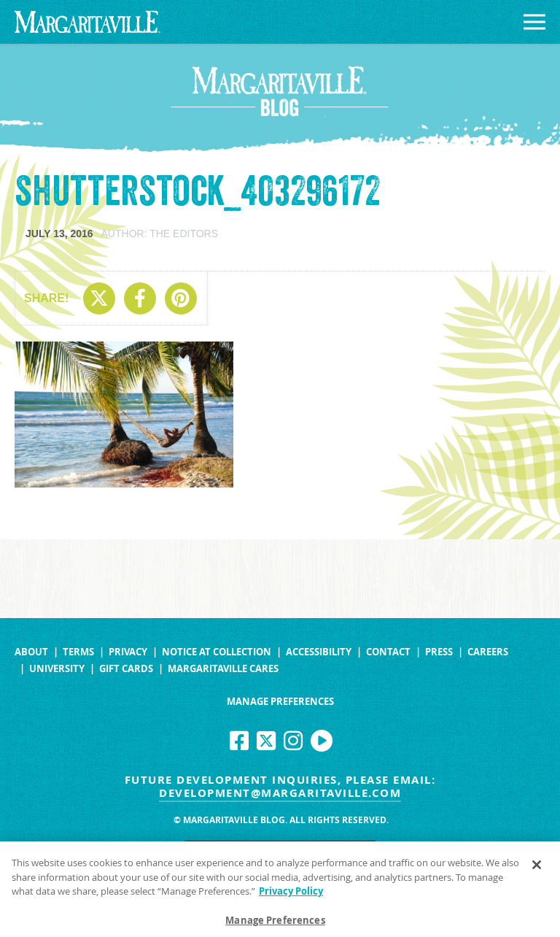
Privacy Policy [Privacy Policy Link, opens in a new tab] (291, 895)
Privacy (128, 652)
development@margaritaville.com (280, 793)
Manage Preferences (280, 702)
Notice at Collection (217, 652)
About (31, 652)
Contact (388, 652)
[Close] (537, 869)
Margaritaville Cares (223, 669)
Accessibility (319, 652)
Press (439, 652)
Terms (78, 652)
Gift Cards (126, 669)
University (57, 669)
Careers (488, 652)
